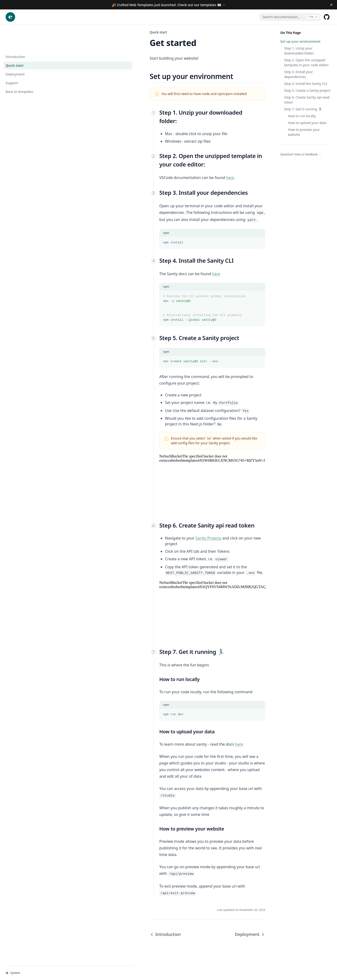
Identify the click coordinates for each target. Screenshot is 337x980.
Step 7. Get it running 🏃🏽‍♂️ (303, 109)
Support (21, 58)
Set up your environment (300, 41)
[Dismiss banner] (331, 5)
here (152, 161)
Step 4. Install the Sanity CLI (306, 84)
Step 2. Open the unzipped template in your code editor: (307, 62)
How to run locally (302, 116)
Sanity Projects (131, 541)
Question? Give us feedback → (301, 154)
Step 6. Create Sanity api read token (307, 100)
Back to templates (21, 67)
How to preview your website (304, 132)
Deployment (15, 50)
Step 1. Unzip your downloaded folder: (299, 51)
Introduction (15, 32)
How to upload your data (307, 123)
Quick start (15, 41)
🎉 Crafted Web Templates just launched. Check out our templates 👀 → (169, 5)
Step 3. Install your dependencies (299, 74)
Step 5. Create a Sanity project (307, 90)
